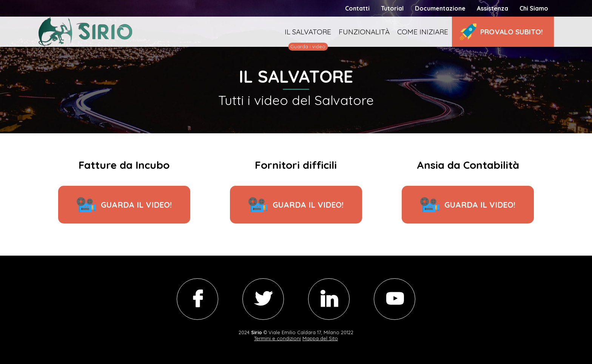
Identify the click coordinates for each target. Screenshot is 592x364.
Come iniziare (423, 32)
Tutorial (392, 8)
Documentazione (440, 8)
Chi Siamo (534, 8)
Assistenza (493, 8)
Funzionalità (364, 32)
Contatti (357, 8)
